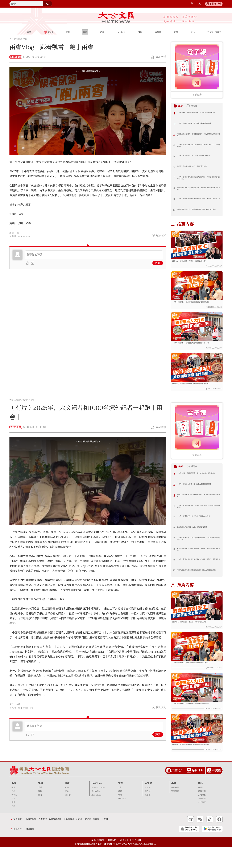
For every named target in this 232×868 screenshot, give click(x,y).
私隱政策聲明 (98, 861)
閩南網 (96, 840)
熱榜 (182, 106)
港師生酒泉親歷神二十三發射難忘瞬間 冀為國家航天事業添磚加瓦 (198, 136)
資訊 (200, 804)
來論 (67, 812)
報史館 (217, 791)
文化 (120, 808)
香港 (13, 808)
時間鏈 (199, 106)
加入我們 (137, 861)
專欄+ (200, 808)
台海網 (105, 840)
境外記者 (28, 718)
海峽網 (88, 840)
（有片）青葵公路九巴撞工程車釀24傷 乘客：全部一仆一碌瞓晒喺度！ (199, 147)
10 (174, 210)
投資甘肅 (30, 849)
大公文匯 (116, 18)
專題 (174, 804)
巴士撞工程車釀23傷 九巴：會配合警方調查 (199, 168)
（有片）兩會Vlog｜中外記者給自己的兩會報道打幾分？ (196, 307)
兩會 (20, 236)
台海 (13, 819)
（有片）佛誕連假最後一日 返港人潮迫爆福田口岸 (198, 125)
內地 (32, 410)
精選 (40, 815)
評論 (158, 263)
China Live (96, 812)
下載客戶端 (215, 4)
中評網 (79, 840)
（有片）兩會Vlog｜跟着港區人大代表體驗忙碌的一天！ (196, 350)
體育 (120, 812)
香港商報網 (31, 840)
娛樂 (120, 815)
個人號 (148, 812)
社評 (67, 808)
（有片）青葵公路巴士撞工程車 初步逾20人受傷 (198, 157)
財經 (13, 827)
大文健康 (202, 823)
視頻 (25, 39)
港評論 (68, 815)
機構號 (148, 815)
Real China (96, 815)
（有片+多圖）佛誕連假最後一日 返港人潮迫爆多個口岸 (198, 114)
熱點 (40, 808)
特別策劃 (175, 812)
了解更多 (197, 95)
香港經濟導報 (55, 840)
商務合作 (124, 861)
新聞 (25, 410)
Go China (97, 804)
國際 (13, 823)
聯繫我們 (112, 861)
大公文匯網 (15, 39)
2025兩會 (16, 437)
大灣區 (14, 815)
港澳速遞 (202, 819)
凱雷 (26, 236)
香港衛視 (43, 840)
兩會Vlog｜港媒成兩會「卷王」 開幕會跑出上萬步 (196, 263)
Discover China (98, 808)
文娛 (120, 804)
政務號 (148, 808)
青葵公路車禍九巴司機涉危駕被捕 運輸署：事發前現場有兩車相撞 (198, 190)
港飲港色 (122, 819)
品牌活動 (198, 791)
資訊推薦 (202, 812)
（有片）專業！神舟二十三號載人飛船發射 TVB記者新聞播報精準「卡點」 (198, 179)
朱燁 (33, 236)
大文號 (148, 804)
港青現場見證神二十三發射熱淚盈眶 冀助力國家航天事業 (198, 211)
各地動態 (202, 815)
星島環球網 (69, 840)
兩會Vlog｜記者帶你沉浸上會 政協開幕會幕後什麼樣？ (196, 394)
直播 (40, 812)
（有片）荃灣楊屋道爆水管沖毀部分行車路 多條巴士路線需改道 (198, 200)
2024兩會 (16, 57)
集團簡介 (177, 791)
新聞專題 (175, 808)
